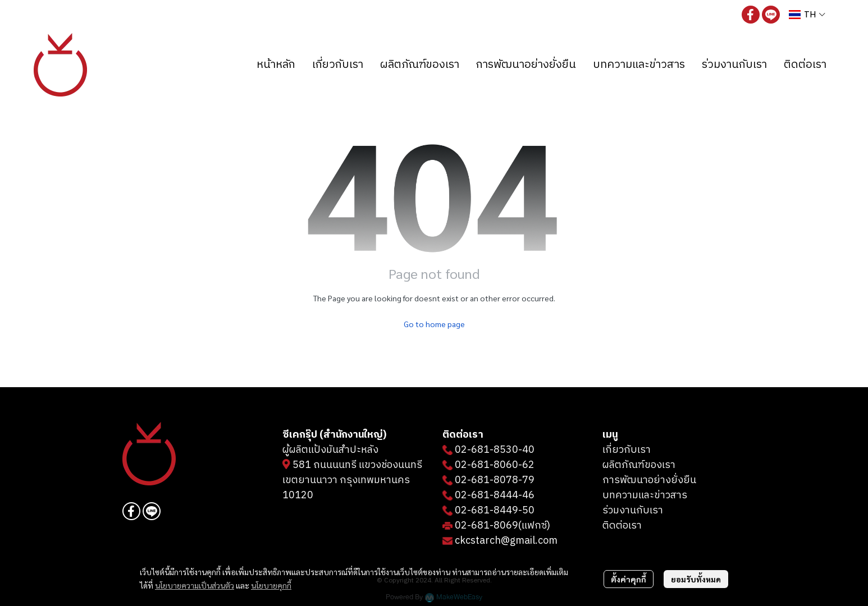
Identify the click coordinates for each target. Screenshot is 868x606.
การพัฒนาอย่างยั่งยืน (649, 480)
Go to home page (434, 324)
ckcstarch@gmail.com (506, 541)
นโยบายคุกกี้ (271, 585)
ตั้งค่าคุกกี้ (629, 579)
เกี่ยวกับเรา (627, 450)
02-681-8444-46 (495, 495)
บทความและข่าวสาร (645, 495)
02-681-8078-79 (495, 480)
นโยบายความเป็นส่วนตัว (195, 585)
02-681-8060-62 (495, 465)
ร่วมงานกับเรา (633, 511)
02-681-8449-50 (495, 511)
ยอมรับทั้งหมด (696, 579)
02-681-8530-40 (495, 450)
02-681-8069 (486, 526)
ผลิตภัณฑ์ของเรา (639, 465)
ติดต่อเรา (622, 526)
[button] (807, 14)
